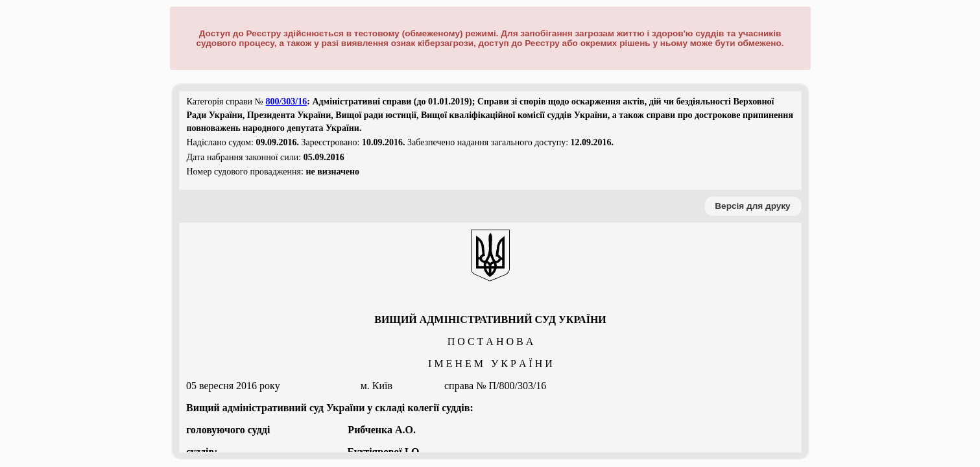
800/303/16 (286, 102)
